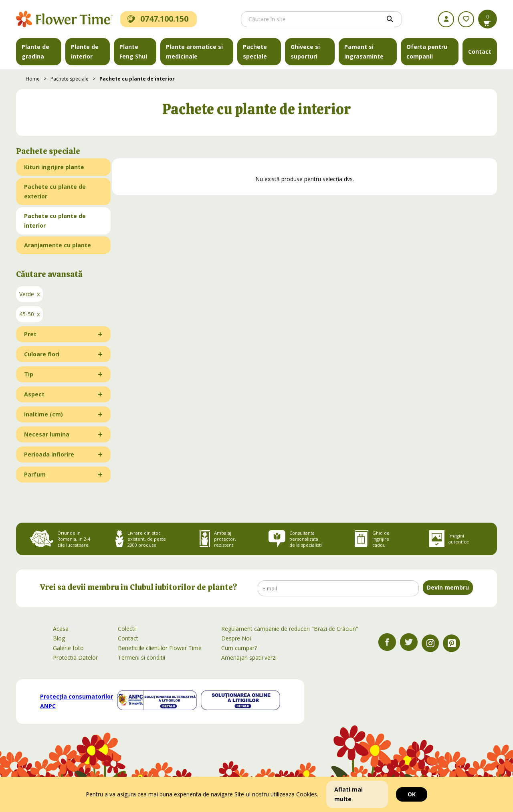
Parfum (35, 474)
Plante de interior (85, 52)
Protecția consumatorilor (77, 701)
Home (33, 79)
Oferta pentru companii (427, 52)
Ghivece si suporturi (305, 52)
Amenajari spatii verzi (249, 657)
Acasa (61, 629)
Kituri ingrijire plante (54, 167)
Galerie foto (68, 648)
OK (412, 794)
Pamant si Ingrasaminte (364, 52)
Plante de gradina (35, 52)
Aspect (34, 394)
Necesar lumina (47, 434)
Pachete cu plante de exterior (55, 191)
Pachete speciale (255, 52)
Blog (59, 638)
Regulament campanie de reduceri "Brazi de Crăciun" (290, 629)
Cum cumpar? (239, 648)
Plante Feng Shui (133, 52)
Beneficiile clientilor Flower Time (160, 648)
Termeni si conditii (141, 657)
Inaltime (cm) (43, 414)
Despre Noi (236, 638)
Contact (480, 52)
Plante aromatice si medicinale (194, 52)
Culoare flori (42, 354)
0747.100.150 (158, 19)
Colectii (127, 629)
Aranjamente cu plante (58, 245)
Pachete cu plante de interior (137, 79)
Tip (29, 374)
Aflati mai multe (348, 794)
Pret (30, 334)
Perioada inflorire (49, 454)
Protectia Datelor (75, 657)
